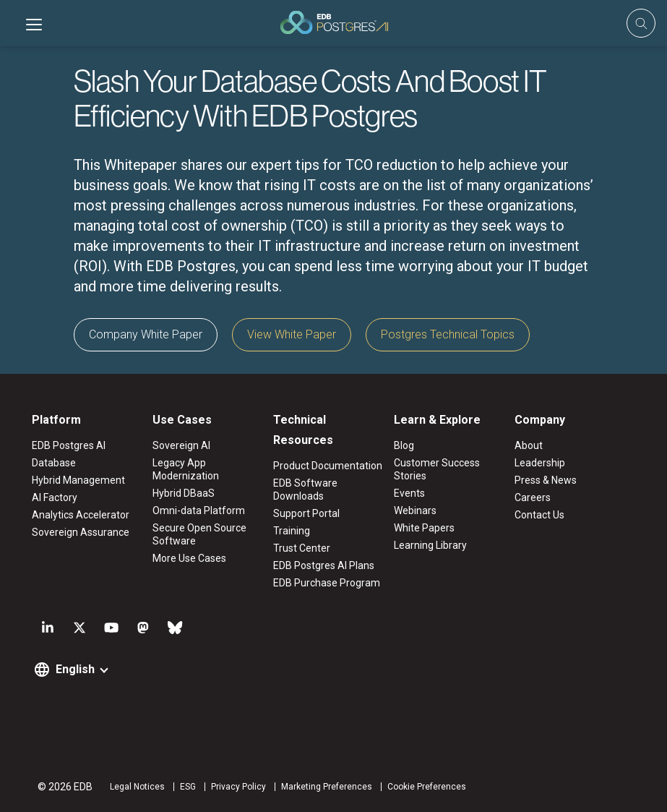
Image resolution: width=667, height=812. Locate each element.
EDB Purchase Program (327, 583)
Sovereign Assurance (81, 532)
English (75, 669)
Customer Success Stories (437, 469)
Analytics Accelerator (81, 515)
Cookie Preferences (427, 787)
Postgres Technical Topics (448, 334)
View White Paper (292, 334)
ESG (188, 787)
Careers (533, 497)
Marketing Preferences (327, 787)
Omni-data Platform (199, 510)
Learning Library (430, 545)
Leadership (540, 463)
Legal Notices (137, 787)
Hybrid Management (78, 480)
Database (54, 463)
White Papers (424, 528)
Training (292, 531)
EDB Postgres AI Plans (324, 565)
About (529, 445)
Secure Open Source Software (199, 534)
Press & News (546, 480)
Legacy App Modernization (186, 469)
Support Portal (306, 513)
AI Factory (55, 497)
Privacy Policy (238, 787)
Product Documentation (328, 466)
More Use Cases (189, 558)
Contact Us (539, 515)
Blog (404, 445)
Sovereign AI (181, 445)
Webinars (415, 510)
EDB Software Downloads (305, 490)
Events (409, 493)
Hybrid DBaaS (184, 493)
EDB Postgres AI (69, 445)
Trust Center (302, 548)
